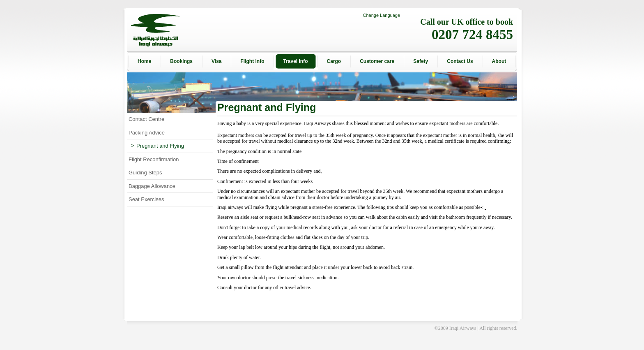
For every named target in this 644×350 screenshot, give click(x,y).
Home (144, 61)
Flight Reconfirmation (154, 159)
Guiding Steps (145, 173)
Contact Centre (146, 119)
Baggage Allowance (152, 186)
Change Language (381, 15)
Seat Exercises (146, 199)
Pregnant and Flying (158, 146)
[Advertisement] (554, 175)
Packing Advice (147, 133)
